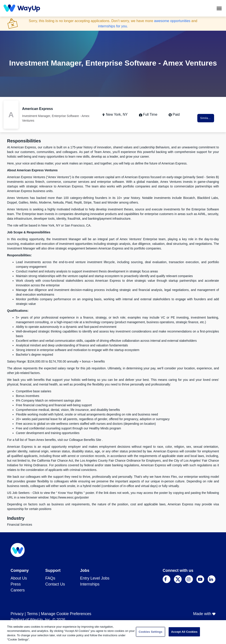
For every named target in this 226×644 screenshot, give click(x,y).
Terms (32, 614)
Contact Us (55, 584)
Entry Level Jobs (95, 578)
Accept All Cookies (184, 632)
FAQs (50, 578)
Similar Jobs (207, 118)
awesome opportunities (172, 21)
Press (16, 584)
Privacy (17, 614)
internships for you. (113, 26)
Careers (18, 590)
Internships (90, 584)
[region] (113, 632)
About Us (19, 578)
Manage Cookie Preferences (66, 614)
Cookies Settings (151, 632)
